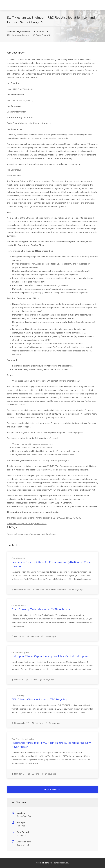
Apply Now (53, 789)
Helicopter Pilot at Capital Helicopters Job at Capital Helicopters (50, 656)
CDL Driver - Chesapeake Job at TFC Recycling (39, 700)
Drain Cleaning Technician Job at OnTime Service (41, 609)
